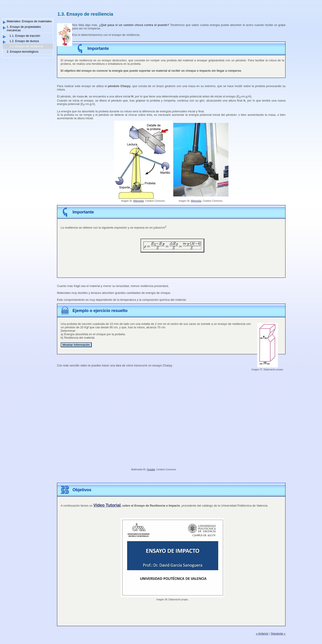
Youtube (151, 470)
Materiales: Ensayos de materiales (29, 21)
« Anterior (262, 634)
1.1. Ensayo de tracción (25, 36)
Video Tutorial (107, 505)
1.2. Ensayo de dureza (24, 41)
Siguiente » (278, 634)
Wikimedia (139, 201)
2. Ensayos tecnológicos (23, 52)
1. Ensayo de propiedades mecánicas (24, 28)
